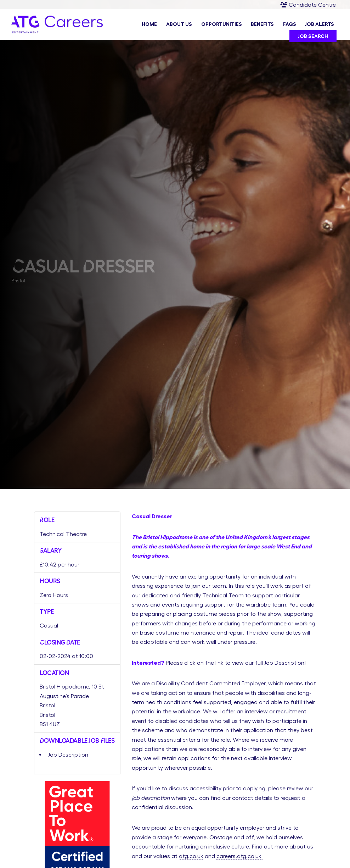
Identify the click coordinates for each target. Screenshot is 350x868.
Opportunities (222, 24)
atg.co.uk (191, 856)
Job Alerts (320, 24)
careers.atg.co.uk (240, 856)
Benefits (262, 24)
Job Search (313, 37)
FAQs (290, 24)
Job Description (68, 754)
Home (149, 24)
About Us (179, 24)
